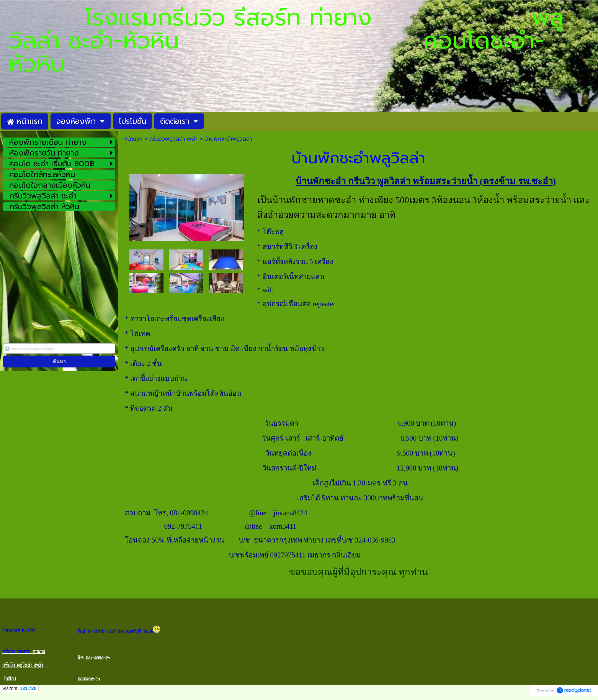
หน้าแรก (133, 139)
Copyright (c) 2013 (19, 630)
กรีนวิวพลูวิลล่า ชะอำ (173, 139)
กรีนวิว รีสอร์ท (16, 651)
